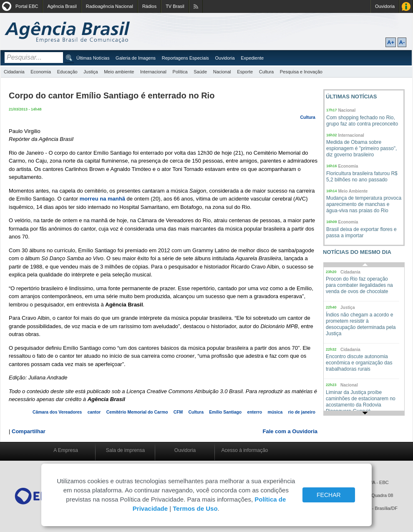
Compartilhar (29, 431)
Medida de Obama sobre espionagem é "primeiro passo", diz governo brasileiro (361, 148)
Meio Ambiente (353, 191)
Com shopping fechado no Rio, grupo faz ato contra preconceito (362, 121)
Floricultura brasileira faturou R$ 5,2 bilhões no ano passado (362, 177)
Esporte (245, 72)
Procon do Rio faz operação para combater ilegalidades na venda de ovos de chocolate (359, 285)
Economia (41, 72)
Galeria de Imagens (136, 58)
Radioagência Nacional (110, 6)
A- (402, 42)
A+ (391, 42)
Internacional (153, 72)
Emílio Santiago (225, 412)
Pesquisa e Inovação (301, 72)
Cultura (266, 72)
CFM (178, 412)
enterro (254, 412)
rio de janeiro (302, 412)
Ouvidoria (385, 6)
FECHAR (329, 495)
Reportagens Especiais (185, 58)
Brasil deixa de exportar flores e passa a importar (361, 232)
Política (180, 72)
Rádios (149, 6)
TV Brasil (175, 6)
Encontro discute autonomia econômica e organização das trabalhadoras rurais (359, 363)
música (275, 412)
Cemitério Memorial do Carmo (137, 412)
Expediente (252, 58)
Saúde (200, 72)
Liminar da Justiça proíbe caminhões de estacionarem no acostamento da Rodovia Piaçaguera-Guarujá (361, 402)
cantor (94, 412)
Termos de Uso (195, 508)
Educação (67, 72)
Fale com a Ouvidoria (290, 431)
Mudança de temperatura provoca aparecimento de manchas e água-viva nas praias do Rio (364, 204)
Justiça (91, 72)
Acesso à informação (244, 450)
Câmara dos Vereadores (57, 412)
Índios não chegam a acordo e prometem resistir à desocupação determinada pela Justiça (361, 324)
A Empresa (66, 450)
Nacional (222, 72)
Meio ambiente (119, 72)
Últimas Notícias (93, 58)
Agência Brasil (62, 6)
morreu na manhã (102, 199)
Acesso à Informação (406, 6)
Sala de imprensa (125, 450)
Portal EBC (27, 6)
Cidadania (14, 72)
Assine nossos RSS (196, 6)
